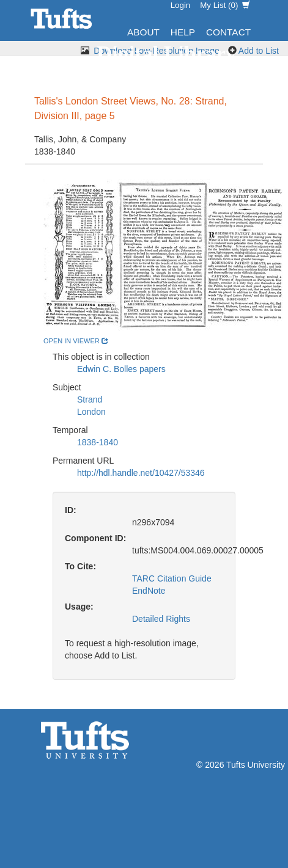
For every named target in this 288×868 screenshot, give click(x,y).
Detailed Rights (161, 619)
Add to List (259, 51)
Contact (228, 32)
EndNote (149, 591)
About (143, 32)
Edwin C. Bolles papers (121, 369)
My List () (225, 5)
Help (183, 32)
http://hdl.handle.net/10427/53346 (141, 473)
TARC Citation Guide (172, 578)
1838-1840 (98, 442)
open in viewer (76, 341)
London (91, 412)
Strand (90, 399)
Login (181, 5)
